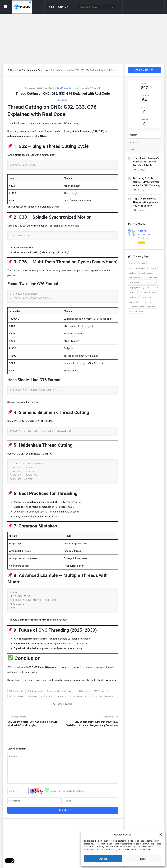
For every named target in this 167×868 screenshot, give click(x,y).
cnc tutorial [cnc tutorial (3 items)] (134, 295)
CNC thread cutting (36, 689)
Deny (143, 859)
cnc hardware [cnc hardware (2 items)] (135, 281)
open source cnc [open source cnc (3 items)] (136, 310)
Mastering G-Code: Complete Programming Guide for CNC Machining (147, 180)
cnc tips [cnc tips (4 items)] (132, 290)
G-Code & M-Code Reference (65, 86)
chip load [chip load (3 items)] (152, 266)
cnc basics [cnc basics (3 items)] (133, 271)
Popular (133, 133)
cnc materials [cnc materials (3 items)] (150, 281)
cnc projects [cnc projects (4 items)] (153, 286)
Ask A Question (144, 68)
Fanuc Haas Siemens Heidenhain (61, 689)
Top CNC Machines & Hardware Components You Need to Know (146, 200)
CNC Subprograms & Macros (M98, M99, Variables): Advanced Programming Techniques (92, 722)
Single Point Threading (103, 695)
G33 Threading (100, 689)
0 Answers (140, 168)
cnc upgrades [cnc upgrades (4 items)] (148, 295)
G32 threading (84, 689)
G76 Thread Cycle (16, 695)
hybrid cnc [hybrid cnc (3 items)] (152, 305)
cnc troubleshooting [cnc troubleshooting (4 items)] (147, 290)
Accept (103, 859)
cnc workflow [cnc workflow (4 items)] (134, 300)
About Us (63, 7)
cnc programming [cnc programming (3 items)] (136, 286)
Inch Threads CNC (35, 695)
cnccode (63, 98)
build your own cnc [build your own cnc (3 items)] (137, 266)
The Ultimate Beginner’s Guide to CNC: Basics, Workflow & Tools (146, 160)
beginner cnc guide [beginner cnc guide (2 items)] (137, 261)
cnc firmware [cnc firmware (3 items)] (151, 276)
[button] (161, 835)
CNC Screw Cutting (16, 689)
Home (51, 7)
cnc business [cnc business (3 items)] (146, 271)
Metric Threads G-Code (80, 695)
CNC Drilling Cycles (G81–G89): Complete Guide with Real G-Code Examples (33, 722)
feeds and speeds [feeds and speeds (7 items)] (136, 305)
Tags (132, 148)
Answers (133, 140)
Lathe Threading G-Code (56, 695)
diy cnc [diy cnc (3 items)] (146, 300)
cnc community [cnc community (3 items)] (135, 276)
